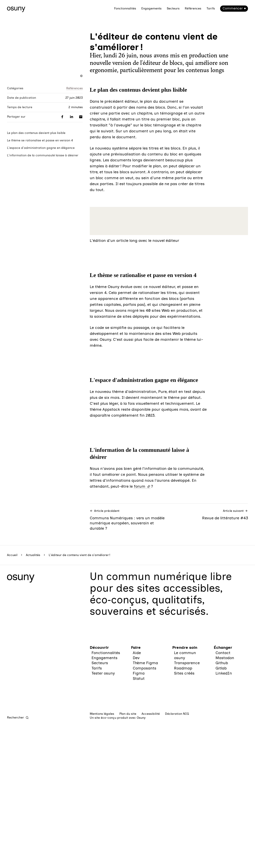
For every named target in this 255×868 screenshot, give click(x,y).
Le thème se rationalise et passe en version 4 (40, 140)
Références (193, 8)
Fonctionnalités (125, 8)
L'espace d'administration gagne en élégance (41, 148)
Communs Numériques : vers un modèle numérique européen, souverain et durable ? (128, 838)
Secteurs (173, 8)
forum (142, 805)
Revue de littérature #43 (210, 833)
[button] (169, 380)
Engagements (151, 8)
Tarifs (211, 8)
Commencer (233, 8)
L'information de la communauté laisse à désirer (43, 155)
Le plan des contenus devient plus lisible (36, 133)
